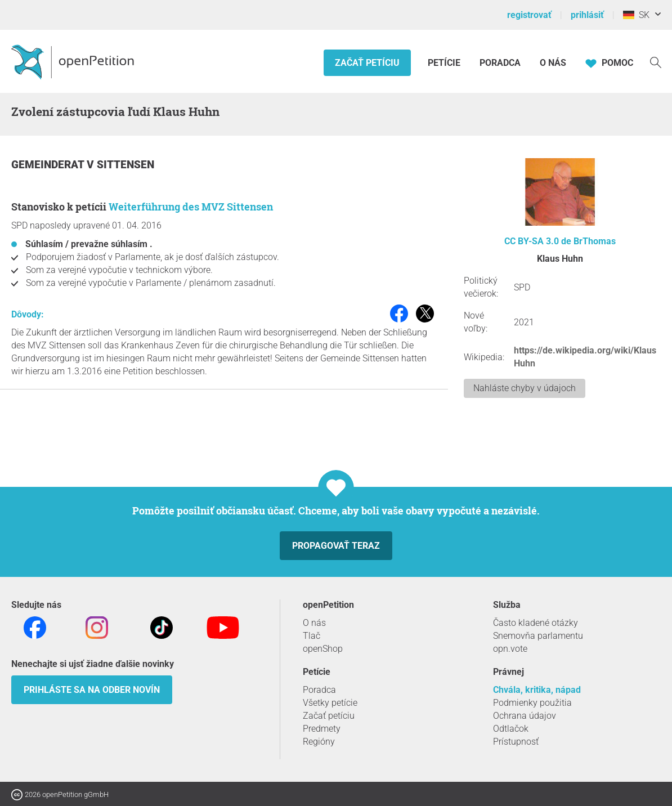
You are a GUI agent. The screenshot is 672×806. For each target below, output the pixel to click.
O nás (553, 63)
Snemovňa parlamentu (538, 636)
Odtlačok (511, 729)
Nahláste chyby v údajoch (525, 388)
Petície (445, 63)
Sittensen (126, 165)
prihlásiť (587, 15)
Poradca (500, 63)
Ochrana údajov (525, 716)
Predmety (322, 729)
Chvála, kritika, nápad (537, 690)
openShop (323, 649)
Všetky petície (330, 703)
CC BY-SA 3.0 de (538, 241)
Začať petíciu (367, 63)
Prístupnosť (516, 742)
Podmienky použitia (532, 703)
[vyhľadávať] (656, 62)
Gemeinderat (49, 165)
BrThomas (595, 241)
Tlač (312, 636)
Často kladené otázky (536, 623)
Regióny (319, 742)
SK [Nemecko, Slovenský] (636, 15)
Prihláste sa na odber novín (92, 690)
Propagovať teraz (336, 546)
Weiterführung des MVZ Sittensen (191, 207)
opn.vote (510, 649)
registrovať (529, 15)
